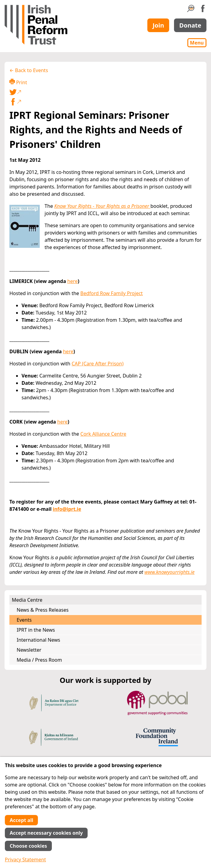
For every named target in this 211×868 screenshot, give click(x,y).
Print (18, 82)
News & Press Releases (43, 610)
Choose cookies (28, 846)
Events (24, 620)
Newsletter (29, 650)
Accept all (21, 820)
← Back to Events (29, 70)
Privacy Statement (25, 860)
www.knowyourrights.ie (170, 572)
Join (158, 25)
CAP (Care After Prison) (97, 364)
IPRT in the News (36, 630)
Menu (197, 43)
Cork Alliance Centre (103, 434)
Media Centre (27, 600)
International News (38, 640)
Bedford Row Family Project (112, 293)
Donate (190, 25)
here (72, 281)
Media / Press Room (39, 660)
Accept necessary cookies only (46, 833)
